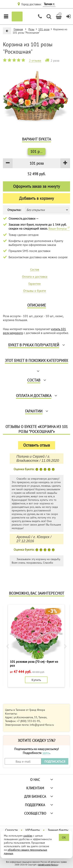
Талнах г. (49, 4)
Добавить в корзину (36, 198)
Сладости (11, 830)
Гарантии (35, 284)
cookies (28, 836)
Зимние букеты (58, 830)
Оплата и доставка (35, 277)
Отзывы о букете (35, 291)
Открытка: (14, 210)
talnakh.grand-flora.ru (48, 865)
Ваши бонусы (59, 228)
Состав (35, 269)
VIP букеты (32, 830)
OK (64, 837)
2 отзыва (35, 60)
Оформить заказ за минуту (36, 186)
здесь (46, 753)
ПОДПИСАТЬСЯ (55, 761)
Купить (36, 680)
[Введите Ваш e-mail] (23, 761)
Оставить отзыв (36, 445)
